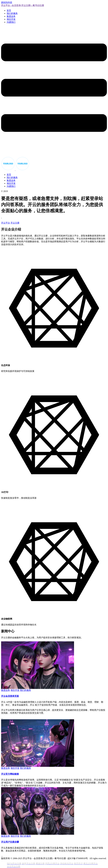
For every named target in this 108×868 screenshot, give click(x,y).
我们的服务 (12, 13)
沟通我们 (11, 22)
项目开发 (11, 19)
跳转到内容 (7, 2)
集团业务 (11, 16)
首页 (9, 10)
